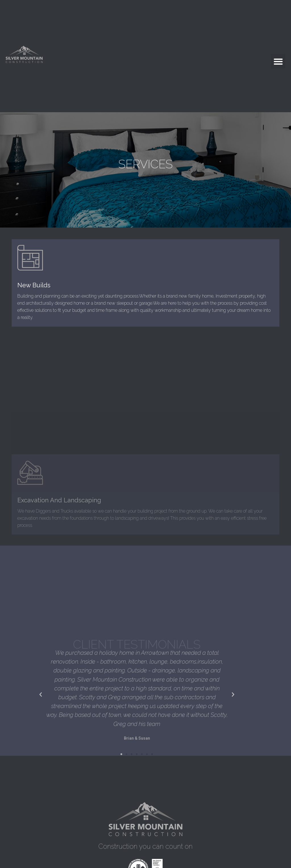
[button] (278, 61)
